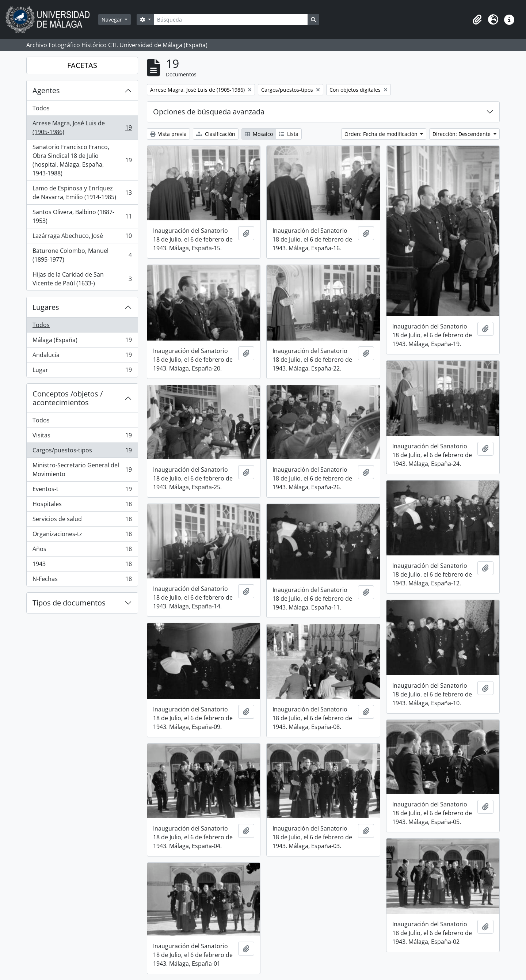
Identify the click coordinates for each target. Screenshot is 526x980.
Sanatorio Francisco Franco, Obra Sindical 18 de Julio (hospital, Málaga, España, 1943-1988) (82, 160)
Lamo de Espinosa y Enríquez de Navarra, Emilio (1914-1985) (82, 193)
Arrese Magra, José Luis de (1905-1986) (82, 128)
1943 (82, 565)
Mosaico (259, 134)
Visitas (82, 437)
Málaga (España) (82, 341)
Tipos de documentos (69, 603)
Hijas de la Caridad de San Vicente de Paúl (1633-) (82, 279)
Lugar (82, 371)
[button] (477, 20)
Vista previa (168, 134)
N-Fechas (82, 580)
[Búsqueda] (231, 20)
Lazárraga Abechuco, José (82, 237)
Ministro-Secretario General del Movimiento (82, 470)
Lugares (46, 307)
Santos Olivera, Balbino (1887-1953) (82, 216)
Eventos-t (82, 491)
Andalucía (82, 356)
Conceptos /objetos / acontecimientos (68, 398)
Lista (289, 134)
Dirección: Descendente (462, 134)
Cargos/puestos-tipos (82, 452)
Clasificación (216, 134)
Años (82, 550)
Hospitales (82, 506)
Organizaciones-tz (82, 535)
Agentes (46, 90)
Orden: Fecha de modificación (382, 134)
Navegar (113, 20)
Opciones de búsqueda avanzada (209, 112)
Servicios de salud (82, 521)
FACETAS (82, 65)
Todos (41, 108)
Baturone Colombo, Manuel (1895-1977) (82, 255)
